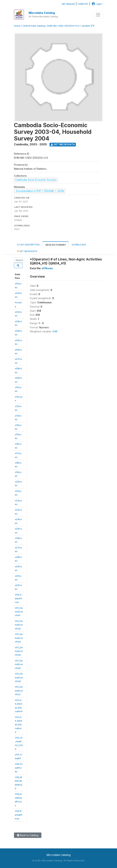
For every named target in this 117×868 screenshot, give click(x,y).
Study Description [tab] (28, 245)
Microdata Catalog (42, 13)
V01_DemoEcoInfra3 (19, 638)
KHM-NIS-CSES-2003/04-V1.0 (63, 26)
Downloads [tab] (79, 245)
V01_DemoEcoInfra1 (19, 612)
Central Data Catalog (34, 26)
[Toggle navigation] (98, 15)
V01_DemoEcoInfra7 (19, 691)
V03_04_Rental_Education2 (19, 725)
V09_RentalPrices (19, 815)
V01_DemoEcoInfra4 (19, 651)
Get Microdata (63, 144)
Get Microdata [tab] (27, 251)
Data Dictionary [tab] (56, 245)
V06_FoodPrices (19, 768)
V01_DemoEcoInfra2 (19, 625)
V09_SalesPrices (19, 598)
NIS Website (68, 4)
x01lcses (47, 268)
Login (96, 4)
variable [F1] (88, 26)
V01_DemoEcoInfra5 (19, 664)
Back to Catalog (28, 835)
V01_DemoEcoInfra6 (19, 677)
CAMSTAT (83, 4)
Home (17, 26)
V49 (55, 331)
